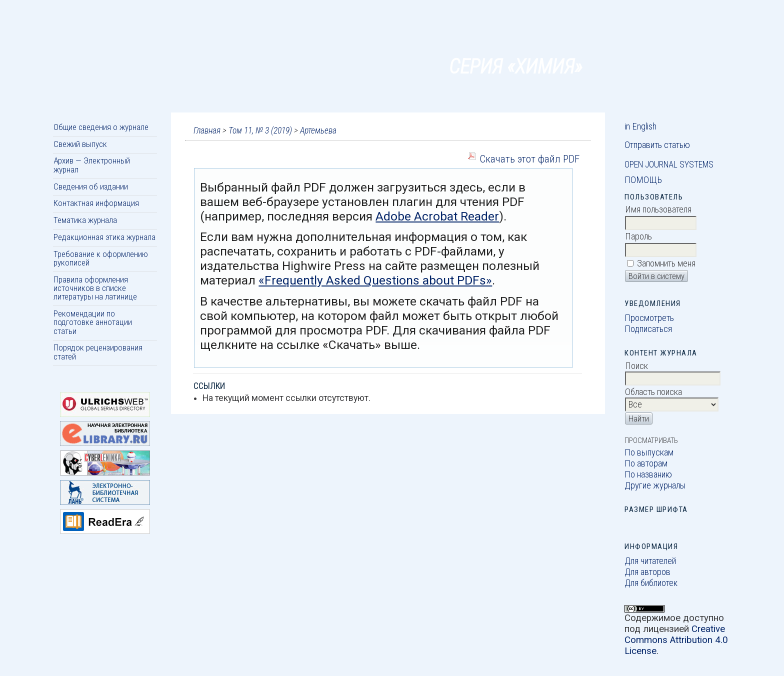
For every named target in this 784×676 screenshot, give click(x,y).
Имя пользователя (658, 209)
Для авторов (647, 572)
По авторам (646, 463)
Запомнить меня (666, 263)
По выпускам (649, 452)
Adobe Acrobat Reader (437, 216)
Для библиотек (651, 583)
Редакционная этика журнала (104, 237)
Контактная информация (96, 203)
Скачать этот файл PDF (529, 159)
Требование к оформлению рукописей (101, 258)
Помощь (643, 180)
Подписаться (648, 329)
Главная (207, 130)
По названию (648, 474)
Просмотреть (649, 318)
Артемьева (318, 130)
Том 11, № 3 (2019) (260, 130)
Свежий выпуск (80, 144)
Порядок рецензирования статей (98, 352)
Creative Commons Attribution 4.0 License (676, 640)
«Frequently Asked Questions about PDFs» (375, 280)
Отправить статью (657, 145)
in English (640, 126)
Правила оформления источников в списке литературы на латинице (95, 288)
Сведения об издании (91, 186)
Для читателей (650, 561)
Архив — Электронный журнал (92, 165)
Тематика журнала (85, 220)
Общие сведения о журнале (101, 127)
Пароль (638, 236)
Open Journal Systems (669, 164)
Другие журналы (655, 485)
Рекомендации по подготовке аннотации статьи (93, 322)
